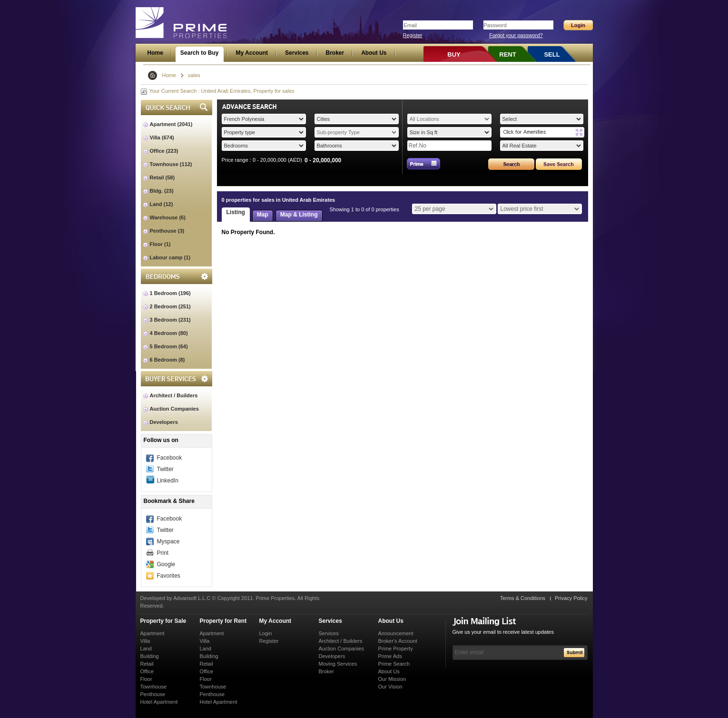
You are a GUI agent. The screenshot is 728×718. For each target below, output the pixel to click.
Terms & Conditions (523, 598)
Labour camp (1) (170, 257)
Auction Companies (174, 409)
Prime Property (396, 649)
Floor (146, 679)
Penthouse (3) (167, 231)
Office (147, 671)
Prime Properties (181, 23)
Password (495, 25)
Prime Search (394, 664)
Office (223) (164, 151)
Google (166, 564)
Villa (145, 641)
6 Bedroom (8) (167, 360)
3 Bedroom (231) (170, 320)
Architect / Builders (174, 395)
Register (413, 35)
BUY (454, 54)
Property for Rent (223, 621)
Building (150, 656)
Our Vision (390, 687)
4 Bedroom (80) (169, 333)
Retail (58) (162, 177)
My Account (275, 621)
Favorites (169, 576)
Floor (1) (160, 244)
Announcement (396, 633)
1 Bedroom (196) (170, 293)
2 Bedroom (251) (170, 306)
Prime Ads (390, 656)
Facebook (170, 458)
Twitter (165, 469)
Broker (326, 671)
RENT (507, 54)
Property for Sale (163, 621)
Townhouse (154, 687)
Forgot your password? (516, 35)
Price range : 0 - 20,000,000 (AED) (262, 160)
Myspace (168, 541)
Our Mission (392, 679)
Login (266, 633)
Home (169, 75)
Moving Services (338, 664)
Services (330, 621)
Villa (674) (162, 138)
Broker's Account (398, 641)
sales (194, 75)
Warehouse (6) (168, 217)
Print (163, 553)
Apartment (152, 633)
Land (146, 649)
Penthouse (153, 694)
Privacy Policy (571, 598)
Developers (164, 422)
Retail (147, 664)
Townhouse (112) (171, 164)
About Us (391, 621)
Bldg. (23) (162, 191)
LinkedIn (168, 481)
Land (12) (162, 204)
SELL (552, 54)
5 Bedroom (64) (169, 346)
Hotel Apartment (159, 702)
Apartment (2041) (171, 124)
